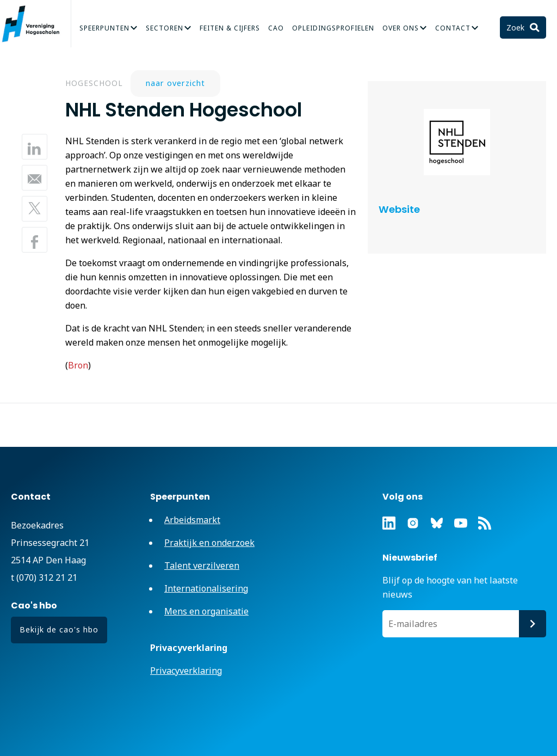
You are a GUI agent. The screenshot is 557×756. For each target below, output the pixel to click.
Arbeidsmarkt (192, 520)
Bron (78, 365)
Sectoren (165, 28)
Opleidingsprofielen (333, 28)
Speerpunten (104, 28)
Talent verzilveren (202, 566)
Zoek (516, 27)
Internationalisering (206, 588)
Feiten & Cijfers (230, 28)
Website (399, 209)
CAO (276, 28)
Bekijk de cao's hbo (59, 629)
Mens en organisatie (206, 611)
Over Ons (401, 28)
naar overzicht (175, 83)
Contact (453, 28)
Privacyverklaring (186, 671)
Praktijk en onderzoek (209, 543)
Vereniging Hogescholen (35, 24)
